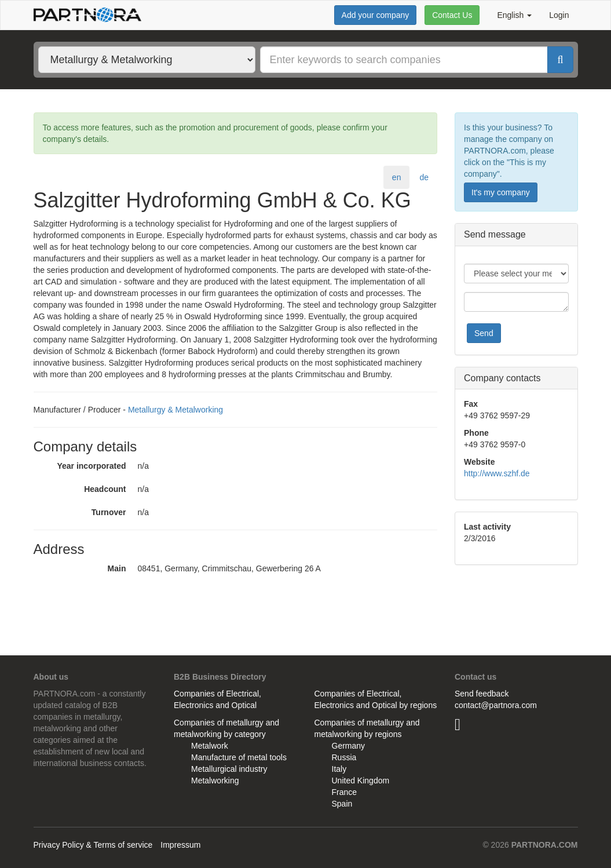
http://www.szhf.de (497, 473)
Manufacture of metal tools (239, 757)
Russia (344, 757)
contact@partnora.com (496, 705)
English (514, 15)
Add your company (376, 15)
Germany (349, 746)
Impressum (180, 845)
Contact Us (452, 15)
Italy (339, 769)
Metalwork (210, 746)
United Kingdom (361, 781)
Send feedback (482, 694)
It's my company (501, 192)
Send (484, 333)
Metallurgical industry (229, 769)
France (345, 792)
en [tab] (397, 177)
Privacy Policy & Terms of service (93, 845)
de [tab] (424, 177)
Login (559, 15)
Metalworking (215, 781)
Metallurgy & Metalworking (175, 410)
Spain (342, 804)
